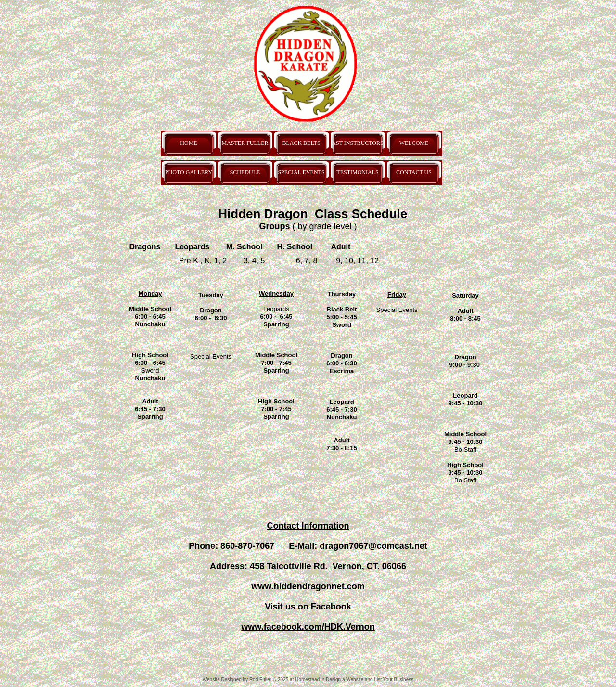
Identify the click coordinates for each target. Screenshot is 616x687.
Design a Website (345, 680)
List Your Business (394, 680)
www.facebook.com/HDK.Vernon (308, 627)
